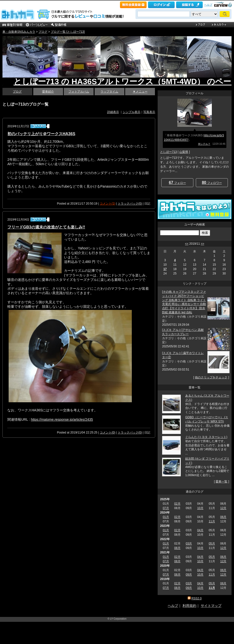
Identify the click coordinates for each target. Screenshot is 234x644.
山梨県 (184, 152)
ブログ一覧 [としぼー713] (68, 32)
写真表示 (149, 112)
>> (202, 244)
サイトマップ (211, 606)
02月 (177, 504)
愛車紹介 (48, 92)
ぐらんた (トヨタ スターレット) (206, 437)
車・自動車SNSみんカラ (19, 32)
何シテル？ (204, 144)
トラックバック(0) (130, 204)
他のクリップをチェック (211, 377)
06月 (223, 517)
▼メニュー (140, 92)
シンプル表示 (132, 112)
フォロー (177, 183)
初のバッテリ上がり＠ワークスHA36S (41, 134)
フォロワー (212, 183)
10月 (200, 508)
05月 (212, 544)
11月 (212, 521)
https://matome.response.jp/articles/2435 (62, 419)
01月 (166, 517)
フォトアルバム (79, 92)
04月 (200, 530)
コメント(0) (108, 433)
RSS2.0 (196, 598)
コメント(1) (108, 204)
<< (187, 244)
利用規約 (189, 606)
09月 (189, 575)
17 (165, 269)
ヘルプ (208, 5)
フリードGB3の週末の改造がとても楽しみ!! (46, 227)
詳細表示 (113, 112)
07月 (166, 508)
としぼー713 (168, 152)
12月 (223, 508)
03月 (189, 544)
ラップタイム (109, 92)
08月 (177, 548)
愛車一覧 (221, 482)
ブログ (43, 32)
